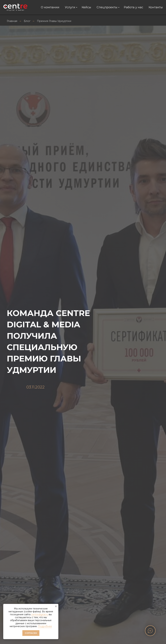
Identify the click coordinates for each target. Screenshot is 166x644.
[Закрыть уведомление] (56, 606)
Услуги (70, 7)
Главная (12, 21)
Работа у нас (133, 7)
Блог (27, 21)
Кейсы (86, 7)
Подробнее (45, 626)
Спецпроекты (107, 7)
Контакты (156, 7)
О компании (50, 7)
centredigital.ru (40, 614)
